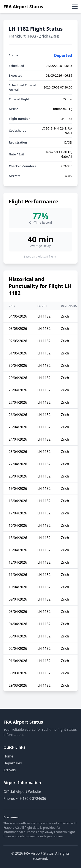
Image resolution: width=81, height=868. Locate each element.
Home (8, 756)
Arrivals (10, 770)
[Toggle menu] (75, 7)
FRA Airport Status (23, 7)
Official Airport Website (22, 792)
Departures (13, 763)
